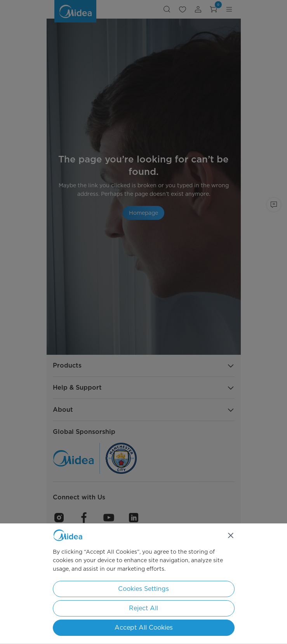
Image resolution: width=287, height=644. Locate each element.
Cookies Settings (143, 589)
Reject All (143, 608)
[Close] (231, 535)
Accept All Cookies (144, 628)
